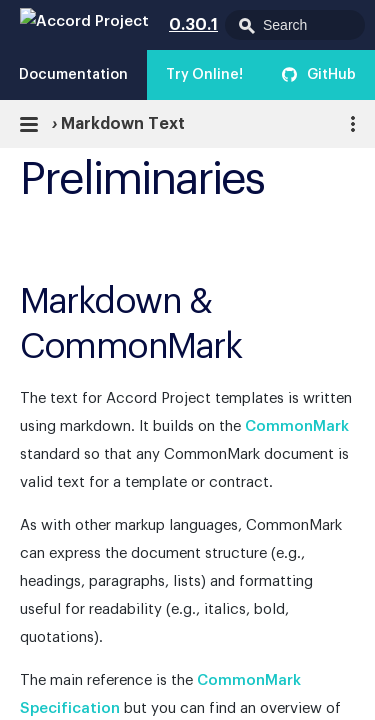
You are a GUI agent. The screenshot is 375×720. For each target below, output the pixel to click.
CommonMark (297, 426)
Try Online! (204, 75)
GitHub (331, 75)
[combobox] (295, 25)
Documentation (73, 75)
